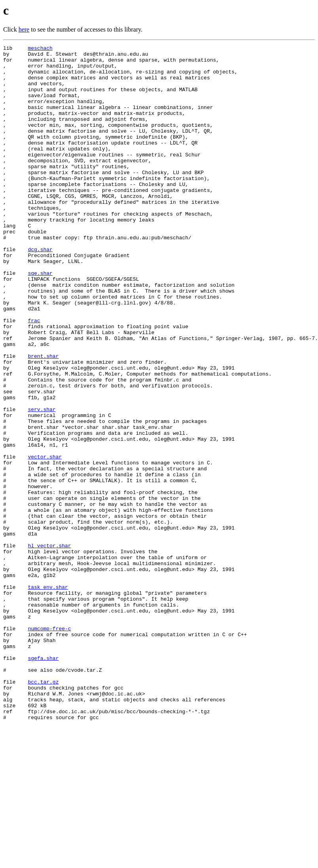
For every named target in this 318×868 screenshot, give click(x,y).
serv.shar (42, 483)
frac (34, 376)
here (24, 29)
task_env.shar (48, 696)
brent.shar (43, 419)
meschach (40, 49)
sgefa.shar (43, 781)
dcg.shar (40, 291)
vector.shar (45, 539)
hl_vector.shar (49, 646)
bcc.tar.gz (43, 810)
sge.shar (40, 319)
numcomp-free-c (49, 746)
